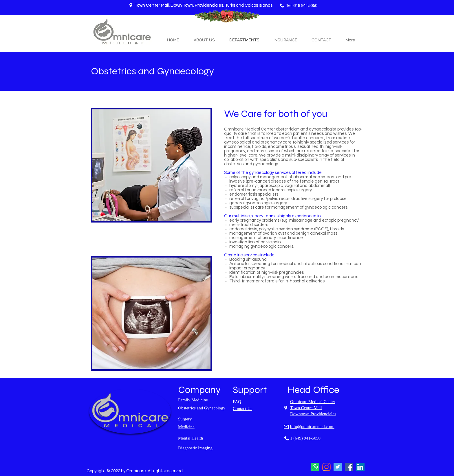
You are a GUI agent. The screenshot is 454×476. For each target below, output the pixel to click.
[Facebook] (349, 467)
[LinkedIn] (360, 467)
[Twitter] (338, 467)
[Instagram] (326, 467)
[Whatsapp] (315, 467)
